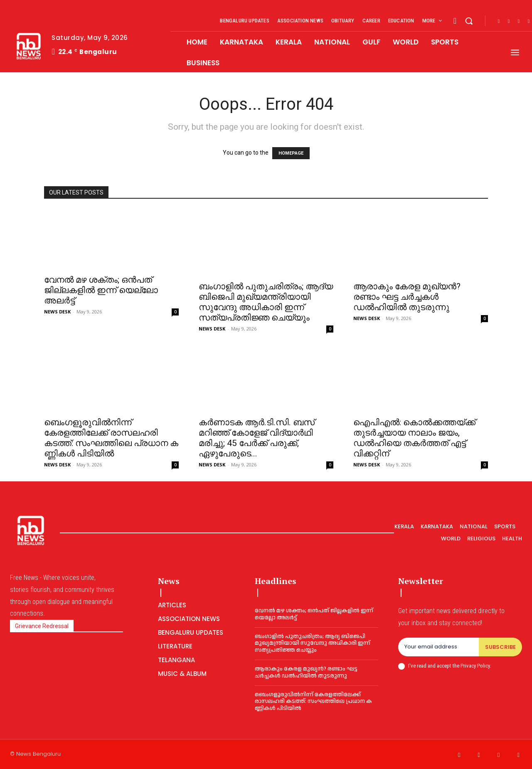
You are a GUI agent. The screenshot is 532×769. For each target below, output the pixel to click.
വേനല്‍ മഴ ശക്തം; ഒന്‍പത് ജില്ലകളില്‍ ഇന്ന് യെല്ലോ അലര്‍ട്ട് (101, 290)
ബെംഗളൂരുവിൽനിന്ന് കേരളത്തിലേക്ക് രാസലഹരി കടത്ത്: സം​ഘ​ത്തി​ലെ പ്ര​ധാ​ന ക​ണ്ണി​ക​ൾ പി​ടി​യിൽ (111, 438)
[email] (438, 647)
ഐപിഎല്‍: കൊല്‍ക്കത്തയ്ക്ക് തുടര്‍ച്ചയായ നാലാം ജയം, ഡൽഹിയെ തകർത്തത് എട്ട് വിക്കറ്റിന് (414, 438)
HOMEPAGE (291, 153)
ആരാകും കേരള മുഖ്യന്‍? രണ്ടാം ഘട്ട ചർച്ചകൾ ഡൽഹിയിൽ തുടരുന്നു (407, 297)
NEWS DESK (57, 312)
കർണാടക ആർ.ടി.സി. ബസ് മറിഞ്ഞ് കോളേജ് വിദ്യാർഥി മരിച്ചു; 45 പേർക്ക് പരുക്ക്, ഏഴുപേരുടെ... (257, 438)
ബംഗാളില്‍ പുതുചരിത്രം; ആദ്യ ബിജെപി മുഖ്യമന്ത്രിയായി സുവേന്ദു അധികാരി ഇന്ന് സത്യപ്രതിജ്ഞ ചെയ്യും (266, 302)
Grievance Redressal (42, 626)
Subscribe (500, 647)
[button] (469, 21)
